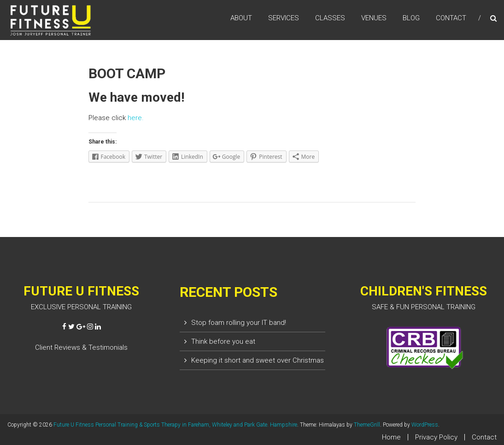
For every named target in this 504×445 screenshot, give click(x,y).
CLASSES (330, 18)
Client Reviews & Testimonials (81, 347)
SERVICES (284, 18)
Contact (484, 437)
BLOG (411, 18)
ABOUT (241, 18)
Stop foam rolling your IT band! (239, 323)
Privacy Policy (436, 437)
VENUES (374, 18)
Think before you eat (223, 341)
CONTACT (451, 18)
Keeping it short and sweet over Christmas (258, 360)
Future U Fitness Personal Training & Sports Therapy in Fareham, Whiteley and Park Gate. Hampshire (175, 425)
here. (136, 118)
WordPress (425, 425)
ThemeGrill (367, 425)
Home (391, 437)
